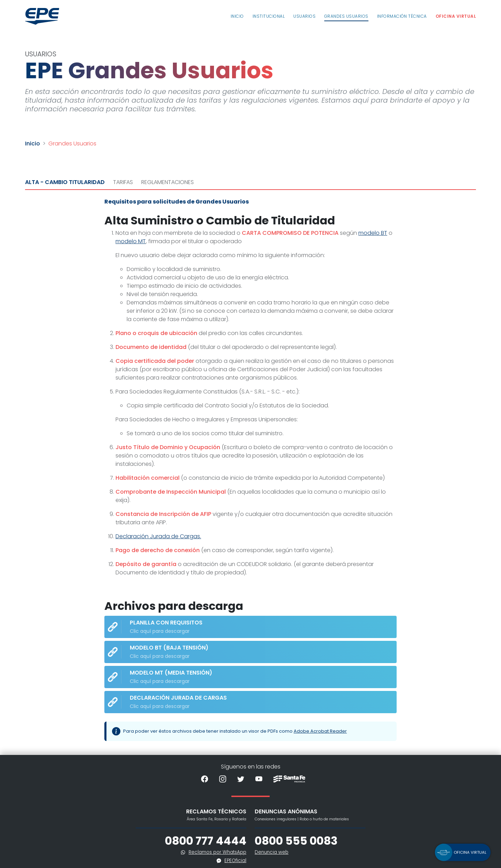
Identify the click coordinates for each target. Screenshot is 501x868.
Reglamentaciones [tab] (168, 182)
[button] (463, 852)
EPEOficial (235, 861)
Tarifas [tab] (123, 182)
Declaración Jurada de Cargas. (158, 536)
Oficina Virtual (456, 16)
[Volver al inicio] (42, 16)
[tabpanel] (250, 472)
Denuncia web (272, 852)
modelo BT (373, 233)
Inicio (237, 16)
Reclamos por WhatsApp (217, 852)
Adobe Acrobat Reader (320, 731)
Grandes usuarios (346, 16)
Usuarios (304, 16)
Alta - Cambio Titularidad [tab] (65, 182)
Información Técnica (402, 16)
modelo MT (131, 241)
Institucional (269, 16)
